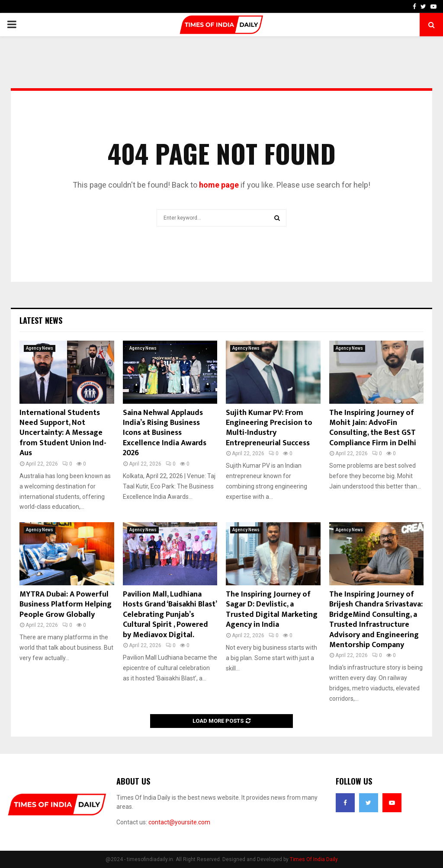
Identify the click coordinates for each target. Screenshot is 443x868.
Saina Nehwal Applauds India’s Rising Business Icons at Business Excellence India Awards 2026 (165, 433)
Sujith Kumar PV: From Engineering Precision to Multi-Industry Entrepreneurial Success (269, 428)
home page (219, 185)
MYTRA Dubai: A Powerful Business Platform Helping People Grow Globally (66, 605)
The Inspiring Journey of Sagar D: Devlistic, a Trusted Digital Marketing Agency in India (272, 610)
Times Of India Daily (314, 859)
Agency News (40, 348)
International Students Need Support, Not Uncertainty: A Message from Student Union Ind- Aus (63, 433)
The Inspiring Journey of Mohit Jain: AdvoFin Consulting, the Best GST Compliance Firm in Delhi (373, 428)
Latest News (41, 320)
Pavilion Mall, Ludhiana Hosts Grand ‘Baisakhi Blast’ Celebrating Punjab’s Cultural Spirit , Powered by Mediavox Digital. (170, 615)
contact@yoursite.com (179, 822)
